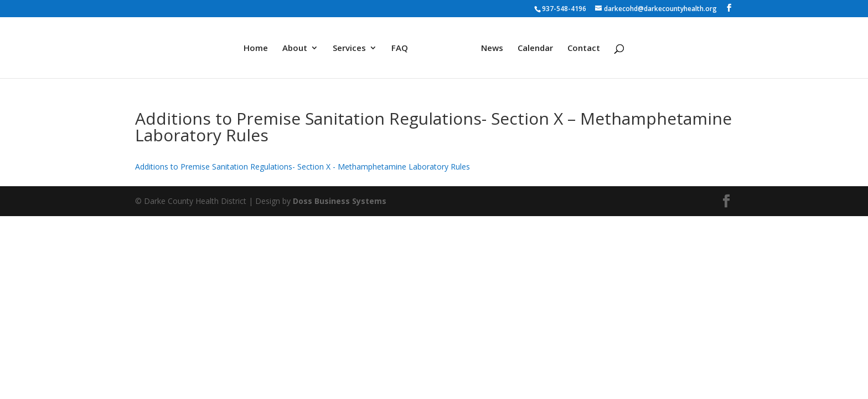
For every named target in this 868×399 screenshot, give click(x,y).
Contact (584, 48)
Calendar (535, 48)
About (295, 48)
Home (256, 48)
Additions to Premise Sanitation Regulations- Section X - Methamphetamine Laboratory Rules (303, 167)
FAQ (400, 48)
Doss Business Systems (340, 201)
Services (349, 48)
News (492, 48)
